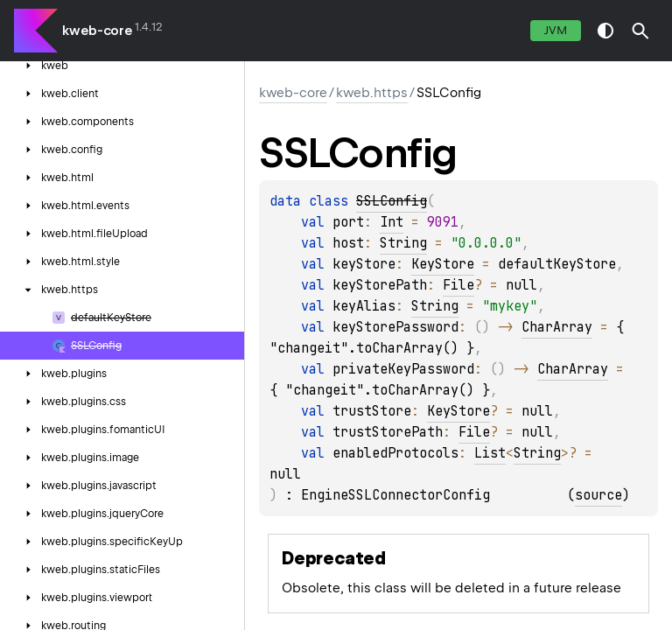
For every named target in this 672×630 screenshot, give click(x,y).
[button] (640, 31)
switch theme (605, 31)
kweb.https (372, 93)
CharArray (557, 327)
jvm (556, 30)
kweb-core (97, 31)
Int (392, 222)
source (598, 495)
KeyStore (443, 264)
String (403, 243)
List (490, 453)
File (458, 285)
